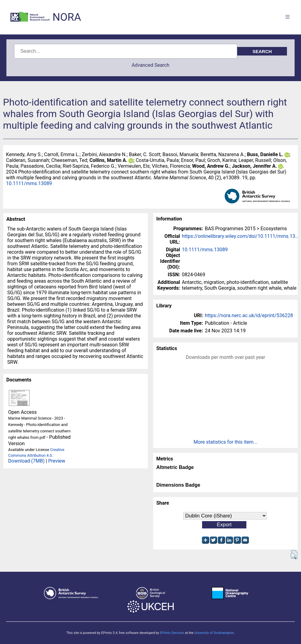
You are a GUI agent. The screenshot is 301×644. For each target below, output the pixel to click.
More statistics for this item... (225, 442)
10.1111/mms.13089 (29, 183)
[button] (294, 555)
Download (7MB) (26, 461)
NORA (67, 17)
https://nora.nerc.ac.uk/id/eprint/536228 (249, 315)
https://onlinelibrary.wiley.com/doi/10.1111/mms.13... (241, 236)
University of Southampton (214, 633)
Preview (57, 461)
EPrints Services (172, 633)
